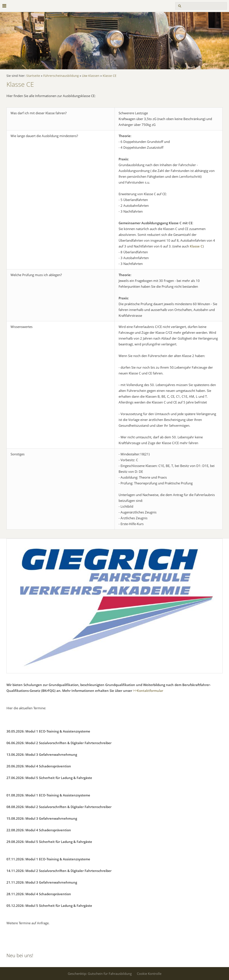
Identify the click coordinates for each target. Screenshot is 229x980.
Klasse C (196, 246)
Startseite (33, 76)
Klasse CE (110, 76)
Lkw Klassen (91, 76)
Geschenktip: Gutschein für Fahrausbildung (100, 974)
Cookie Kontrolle (149, 974)
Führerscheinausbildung (61, 76)
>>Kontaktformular (148, 691)
